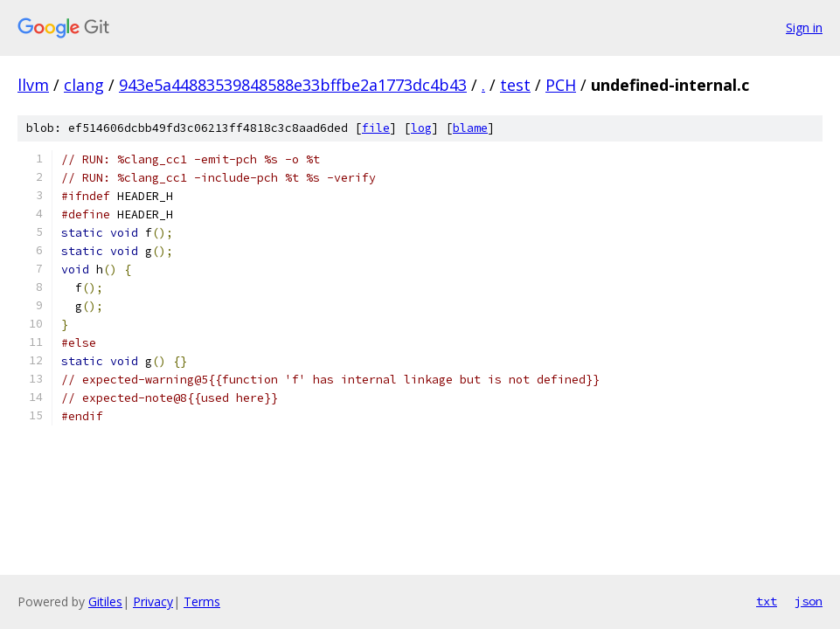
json (809, 601)
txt (767, 601)
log (421, 128)
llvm (33, 85)
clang (84, 85)
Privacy (153, 601)
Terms (202, 601)
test (515, 85)
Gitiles (105, 601)
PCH (561, 85)
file (376, 128)
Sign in (804, 28)
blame (470, 128)
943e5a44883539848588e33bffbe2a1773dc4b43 (293, 85)
